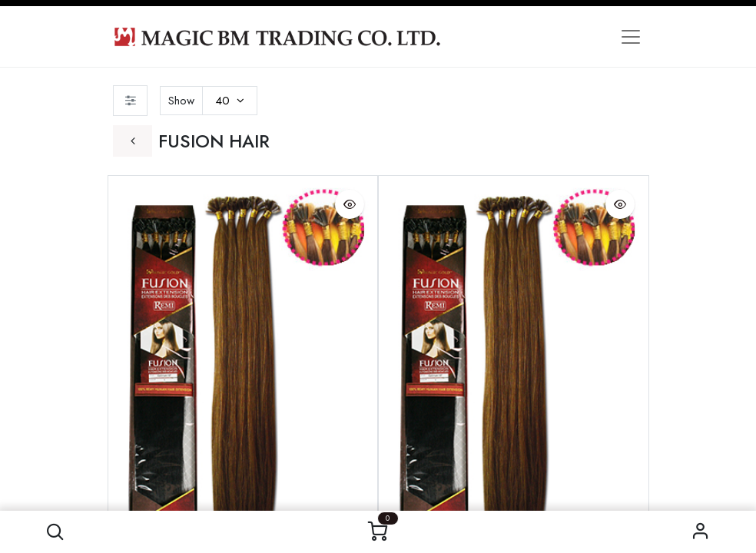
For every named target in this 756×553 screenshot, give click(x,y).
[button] (55, 532)
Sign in (701, 532)
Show (181, 101)
